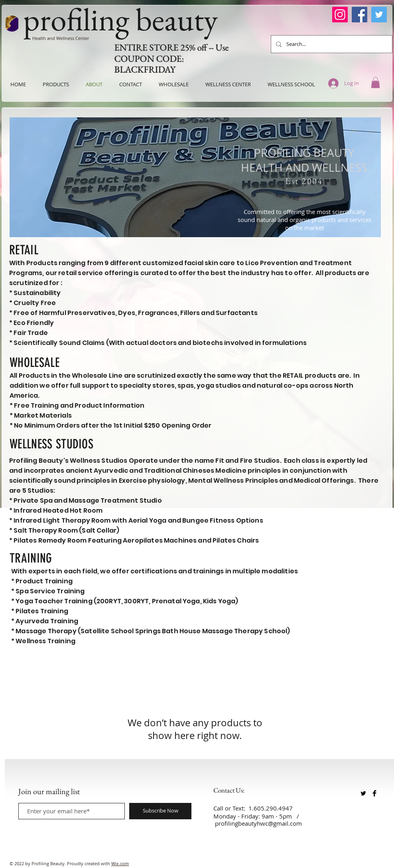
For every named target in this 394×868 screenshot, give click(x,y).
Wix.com (120, 863)
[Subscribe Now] (160, 811)
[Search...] (331, 44)
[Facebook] (360, 15)
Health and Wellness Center (61, 38)
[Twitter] (379, 15)
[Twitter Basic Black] (363, 793)
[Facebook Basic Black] (374, 793)
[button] (375, 82)
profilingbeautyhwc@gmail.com (258, 823)
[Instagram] (340, 15)
